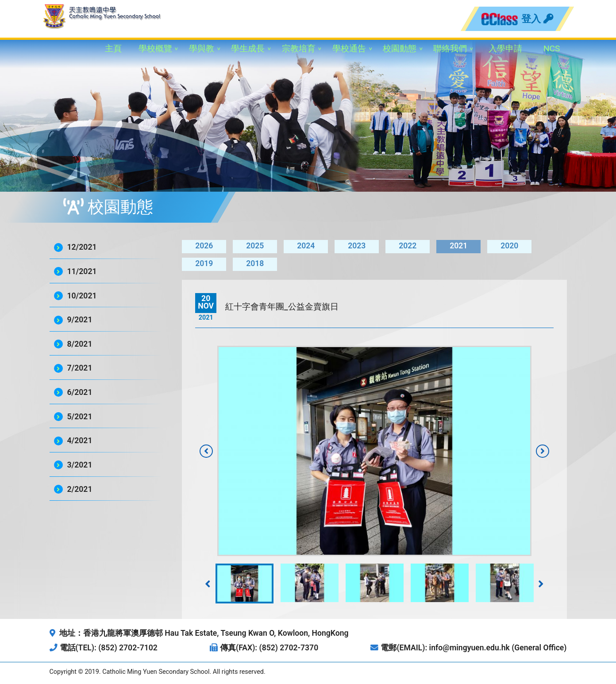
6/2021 (80, 392)
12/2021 (82, 247)
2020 (509, 246)
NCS (552, 48)
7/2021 (80, 368)
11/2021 (82, 271)
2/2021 (80, 489)
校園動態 (400, 48)
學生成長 (248, 48)
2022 (408, 246)
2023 (357, 246)
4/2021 (80, 441)
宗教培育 (299, 48)
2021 (458, 246)
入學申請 (505, 48)
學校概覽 (155, 48)
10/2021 (82, 296)
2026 (204, 246)
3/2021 (80, 465)
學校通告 (349, 48)
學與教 (202, 48)
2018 (255, 263)
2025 (255, 246)
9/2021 (80, 320)
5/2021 (80, 417)
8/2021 (80, 344)
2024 (306, 246)
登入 (537, 19)
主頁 (113, 48)
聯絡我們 (450, 48)
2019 (204, 263)
